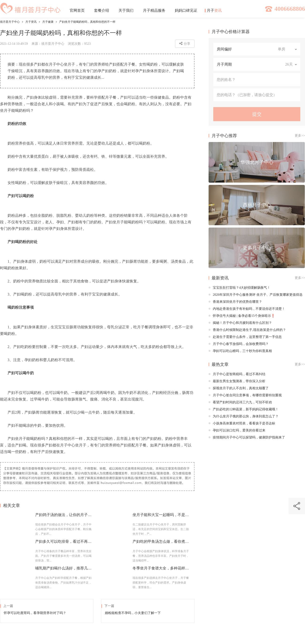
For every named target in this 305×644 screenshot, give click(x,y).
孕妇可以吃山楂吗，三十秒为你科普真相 (240, 351)
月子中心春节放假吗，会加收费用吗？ (239, 344)
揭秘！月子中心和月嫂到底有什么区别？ (240, 323)
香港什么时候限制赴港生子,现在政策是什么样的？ (247, 330)
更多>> (300, 136)
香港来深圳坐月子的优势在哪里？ (235, 302)
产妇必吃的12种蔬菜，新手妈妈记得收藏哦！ (244, 409)
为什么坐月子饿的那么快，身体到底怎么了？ (244, 416)
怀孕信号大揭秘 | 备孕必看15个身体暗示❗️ (242, 316)
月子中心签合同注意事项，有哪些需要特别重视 (245, 395)
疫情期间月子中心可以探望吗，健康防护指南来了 (247, 437)
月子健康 (48, 22)
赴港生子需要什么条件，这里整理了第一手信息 (245, 337)
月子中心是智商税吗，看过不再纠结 (237, 374)
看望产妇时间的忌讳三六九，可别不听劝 (240, 402)
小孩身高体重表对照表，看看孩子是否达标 (242, 423)
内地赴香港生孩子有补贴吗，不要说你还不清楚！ (247, 309)
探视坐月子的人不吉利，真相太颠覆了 (239, 388)
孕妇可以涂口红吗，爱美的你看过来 (237, 430)
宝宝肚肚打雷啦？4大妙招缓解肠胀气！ (239, 288)
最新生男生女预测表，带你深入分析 (237, 381)
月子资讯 (31, 22)
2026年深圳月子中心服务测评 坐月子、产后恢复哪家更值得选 (255, 295)
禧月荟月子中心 (10, 22)
